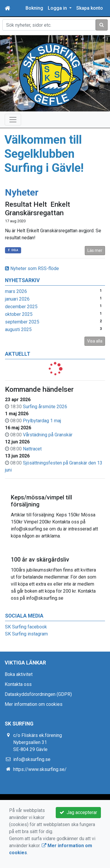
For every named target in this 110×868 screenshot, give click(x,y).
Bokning (34, 8)
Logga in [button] (58, 8)
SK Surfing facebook (26, 627)
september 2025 (22, 322)
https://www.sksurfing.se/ (40, 769)
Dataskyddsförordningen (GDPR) (38, 694)
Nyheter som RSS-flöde (32, 268)
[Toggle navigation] (13, 120)
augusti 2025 (18, 329)
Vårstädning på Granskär (48, 435)
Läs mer (95, 250)
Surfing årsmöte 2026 (45, 407)
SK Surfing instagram (26, 634)
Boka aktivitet (19, 674)
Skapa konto (90, 8)
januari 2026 (17, 299)
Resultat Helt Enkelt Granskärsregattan (38, 209)
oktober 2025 (19, 314)
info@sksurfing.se (32, 759)
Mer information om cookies (34, 704)
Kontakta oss (18, 684)
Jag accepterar (78, 812)
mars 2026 (16, 291)
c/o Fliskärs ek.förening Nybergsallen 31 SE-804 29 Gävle (38, 742)
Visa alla (95, 341)
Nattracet (32, 449)
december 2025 (21, 307)
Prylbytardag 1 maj (42, 421)
